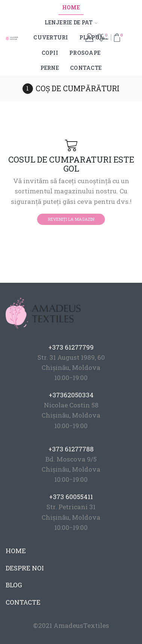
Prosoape (85, 53)
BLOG (14, 585)
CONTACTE (23, 602)
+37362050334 (71, 395)
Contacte (86, 68)
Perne (50, 68)
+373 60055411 (71, 497)
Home (71, 7)
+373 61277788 (71, 449)
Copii (50, 53)
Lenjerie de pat (71, 22)
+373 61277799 (71, 347)
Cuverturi (51, 37)
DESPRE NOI (25, 568)
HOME (16, 551)
